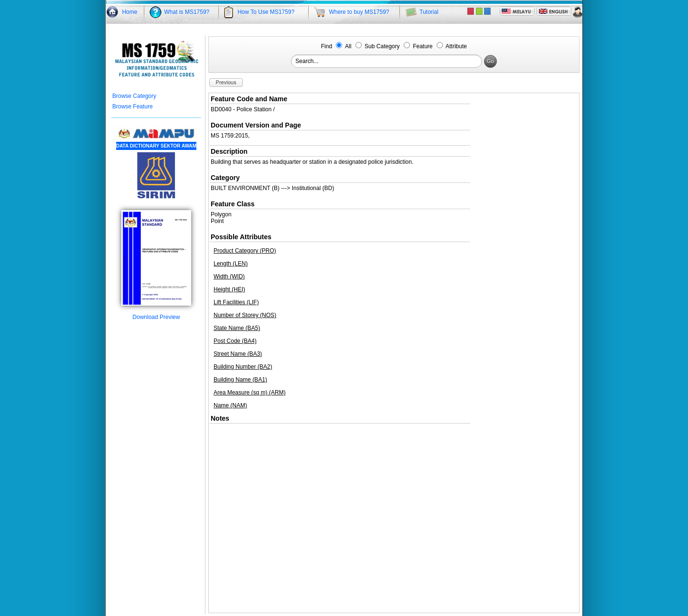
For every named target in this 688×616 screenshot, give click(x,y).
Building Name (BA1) (240, 380)
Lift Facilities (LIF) (236, 302)
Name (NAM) (230, 405)
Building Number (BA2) (243, 367)
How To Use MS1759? (266, 12)
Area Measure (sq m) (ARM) (250, 393)
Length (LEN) (231, 264)
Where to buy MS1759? (359, 12)
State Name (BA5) (237, 328)
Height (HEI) (229, 289)
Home (129, 12)
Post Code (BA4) (235, 341)
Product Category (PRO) (245, 251)
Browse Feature (133, 106)
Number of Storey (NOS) (245, 315)
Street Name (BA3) (238, 354)
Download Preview (156, 314)
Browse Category (134, 96)
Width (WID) (229, 276)
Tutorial (429, 12)
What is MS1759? (187, 12)
